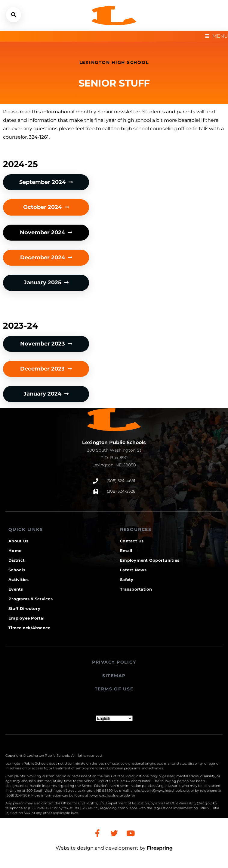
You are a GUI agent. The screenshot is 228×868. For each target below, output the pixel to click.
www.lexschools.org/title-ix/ (112, 795)
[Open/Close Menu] (217, 36)
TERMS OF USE (114, 689)
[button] (14, 15)
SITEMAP (114, 676)
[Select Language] (114, 718)
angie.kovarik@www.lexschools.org (160, 791)
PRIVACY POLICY (114, 662)
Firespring (160, 848)
